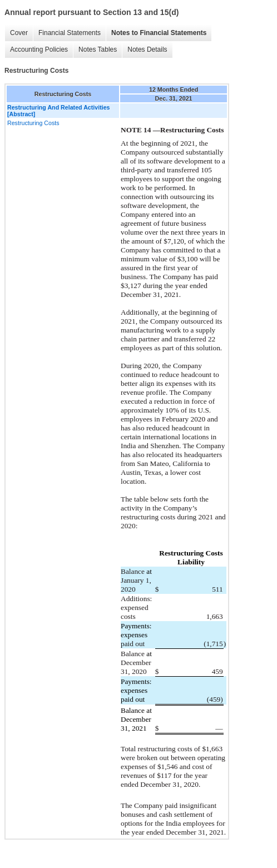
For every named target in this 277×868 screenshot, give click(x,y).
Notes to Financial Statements (159, 33)
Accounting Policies (39, 49)
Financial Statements (70, 33)
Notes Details (147, 49)
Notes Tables (98, 49)
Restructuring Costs (33, 123)
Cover (19, 33)
